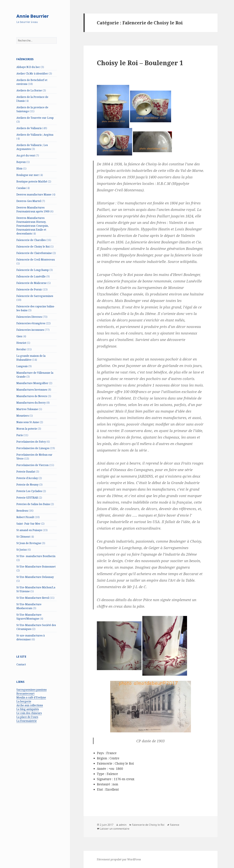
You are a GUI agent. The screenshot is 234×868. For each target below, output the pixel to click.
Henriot (21, 343)
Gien (19, 336)
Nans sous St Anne (28, 422)
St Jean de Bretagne (29, 543)
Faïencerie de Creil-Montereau (36, 260)
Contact (21, 664)
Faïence (175, 825)
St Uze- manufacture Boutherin (36, 556)
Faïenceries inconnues (30, 330)
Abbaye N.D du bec (28, 67)
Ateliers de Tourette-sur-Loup (35, 118)
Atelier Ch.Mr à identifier (32, 73)
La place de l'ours (27, 717)
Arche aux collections (30, 705)
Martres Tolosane (27, 409)
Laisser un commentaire (115, 829)
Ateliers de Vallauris (29, 128)
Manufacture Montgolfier (32, 383)
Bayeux (21, 162)
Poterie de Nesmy (27, 485)
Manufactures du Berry (31, 403)
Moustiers (23, 416)
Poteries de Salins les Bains (33, 504)
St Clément (23, 537)
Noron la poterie (27, 429)
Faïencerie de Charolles (31, 240)
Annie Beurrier (32, 16)
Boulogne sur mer (28, 175)
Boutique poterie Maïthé (32, 181)
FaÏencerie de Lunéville (31, 276)
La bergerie (24, 701)
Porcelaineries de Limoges (33, 448)
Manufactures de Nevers (32, 396)
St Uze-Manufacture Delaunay (35, 577)
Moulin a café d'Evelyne (31, 697)
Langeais (22, 366)
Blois (19, 168)
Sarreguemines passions (32, 690)
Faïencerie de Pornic (29, 289)
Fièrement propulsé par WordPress (119, 859)
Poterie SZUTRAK (27, 498)
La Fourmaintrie (27, 721)
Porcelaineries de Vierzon (32, 465)
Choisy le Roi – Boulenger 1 (140, 63)
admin (123, 825)
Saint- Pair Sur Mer (28, 524)
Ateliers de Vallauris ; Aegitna (35, 135)
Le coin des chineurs (29, 713)
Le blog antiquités (28, 709)
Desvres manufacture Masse (34, 194)
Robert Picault (25, 517)
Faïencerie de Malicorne (32, 283)
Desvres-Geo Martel (29, 201)
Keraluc (21, 349)
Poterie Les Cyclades (29, 491)
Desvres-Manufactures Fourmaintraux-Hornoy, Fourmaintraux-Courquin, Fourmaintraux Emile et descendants (32, 226)
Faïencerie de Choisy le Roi (33, 247)
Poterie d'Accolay (27, 478)
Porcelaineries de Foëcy (31, 442)
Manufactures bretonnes (32, 390)
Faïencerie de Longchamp (33, 270)
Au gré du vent (26, 155)
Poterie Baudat (26, 472)
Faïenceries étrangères (31, 323)
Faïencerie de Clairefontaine (34, 253)
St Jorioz (22, 550)
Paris (20, 435)
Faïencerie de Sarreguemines (35, 296)
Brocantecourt (25, 694)
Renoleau (22, 511)
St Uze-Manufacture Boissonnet (36, 567)
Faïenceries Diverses (29, 317)
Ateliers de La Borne (29, 90)
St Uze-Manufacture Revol (33, 598)
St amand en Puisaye (29, 530)
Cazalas (21, 188)
